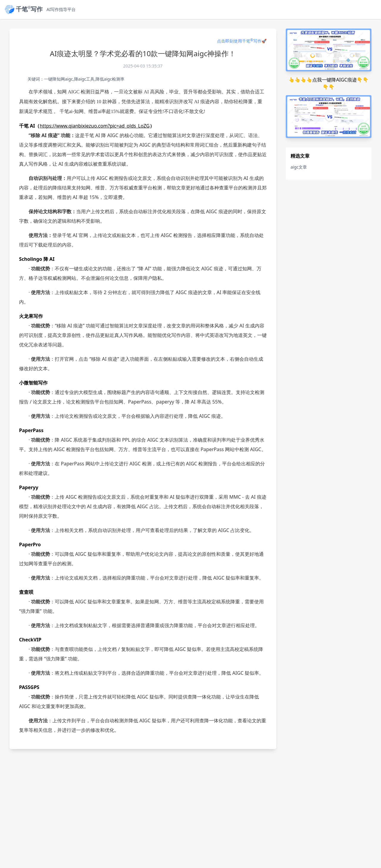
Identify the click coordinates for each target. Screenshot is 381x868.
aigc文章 (299, 167)
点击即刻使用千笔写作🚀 (242, 41)
